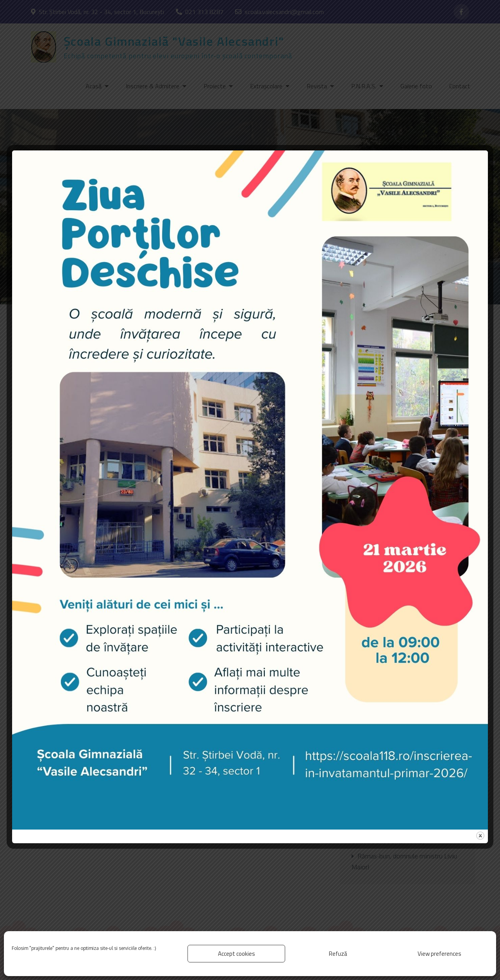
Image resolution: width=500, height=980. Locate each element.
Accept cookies (237, 954)
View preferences (439, 954)
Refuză (338, 954)
